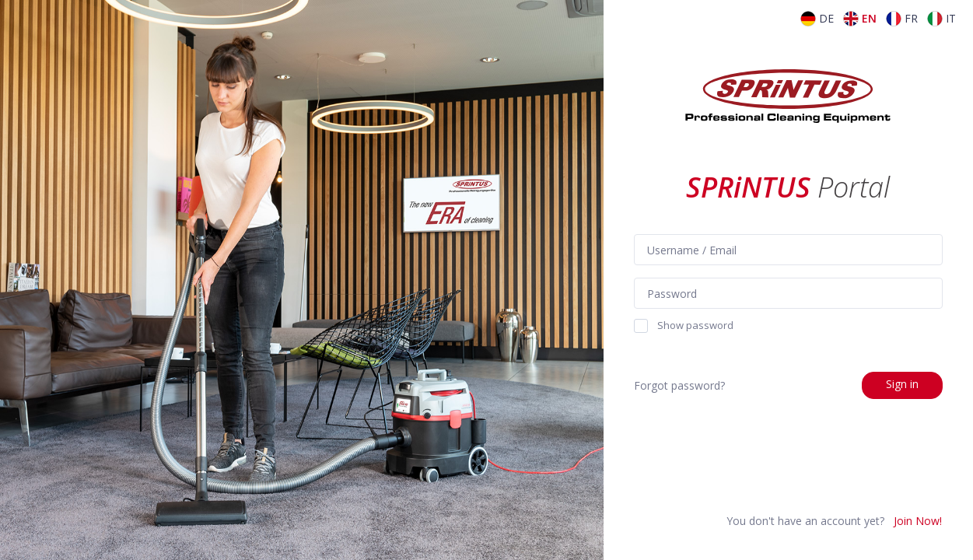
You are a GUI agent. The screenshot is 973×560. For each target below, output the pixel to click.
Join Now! (918, 521)
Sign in (902, 384)
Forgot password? (679, 385)
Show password (684, 326)
